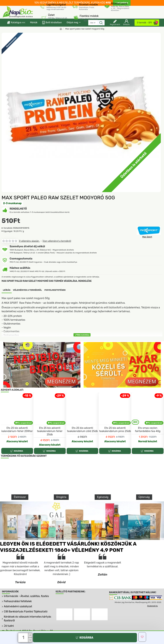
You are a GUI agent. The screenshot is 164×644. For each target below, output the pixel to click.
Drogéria (61, 507)
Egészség (103, 507)
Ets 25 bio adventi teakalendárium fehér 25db (50, 441)
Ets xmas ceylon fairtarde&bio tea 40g (148, 439)
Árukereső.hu (152, 615)
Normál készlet (148, 451)
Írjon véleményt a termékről (57, 241)
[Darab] (24, 638)
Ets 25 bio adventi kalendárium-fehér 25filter (17, 439)
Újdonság (144, 507)
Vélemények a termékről (27, 290)
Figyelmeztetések (55, 290)
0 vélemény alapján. (29, 241)
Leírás (7, 290)
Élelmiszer (20, 507)
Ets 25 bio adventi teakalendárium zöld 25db (82, 439)
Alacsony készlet (17, 451)
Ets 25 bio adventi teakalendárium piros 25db (115, 439)
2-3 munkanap (12, 203)
